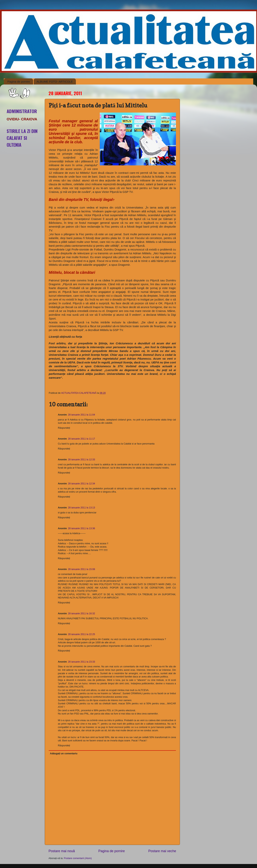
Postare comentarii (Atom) (78, 858)
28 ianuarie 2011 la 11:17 (81, 439)
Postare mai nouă (62, 851)
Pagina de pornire (19, 82)
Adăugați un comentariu (64, 754)
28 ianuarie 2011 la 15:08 (81, 569)
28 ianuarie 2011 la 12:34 (81, 484)
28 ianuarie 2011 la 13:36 (81, 528)
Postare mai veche (162, 851)
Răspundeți (64, 428)
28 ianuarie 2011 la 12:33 (81, 460)
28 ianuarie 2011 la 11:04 (81, 415)
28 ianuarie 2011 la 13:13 (81, 508)
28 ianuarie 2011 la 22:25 (81, 634)
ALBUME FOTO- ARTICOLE (55, 82)
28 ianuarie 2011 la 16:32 (81, 614)
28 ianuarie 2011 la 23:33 (81, 662)
